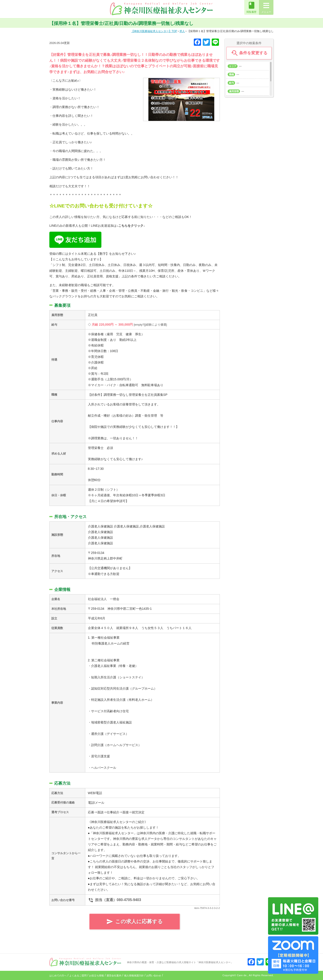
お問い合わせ (154, 976)
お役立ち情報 (96, 976)
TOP (154, 31)
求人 (182, 31)
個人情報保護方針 (134, 976)
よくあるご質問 (78, 976)
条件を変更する (249, 53)
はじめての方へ (58, 976)
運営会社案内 (114, 976)
